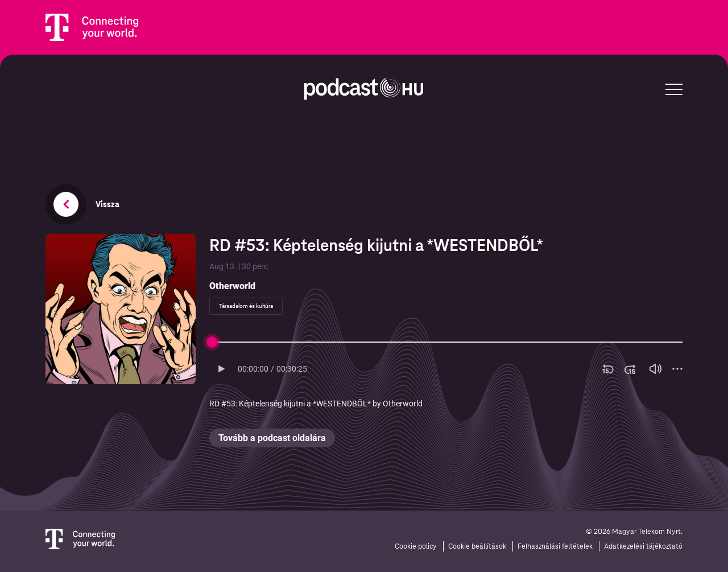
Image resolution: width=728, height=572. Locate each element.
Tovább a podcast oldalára (272, 438)
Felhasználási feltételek (555, 546)
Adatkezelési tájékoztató (643, 546)
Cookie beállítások (477, 546)
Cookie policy (416, 546)
